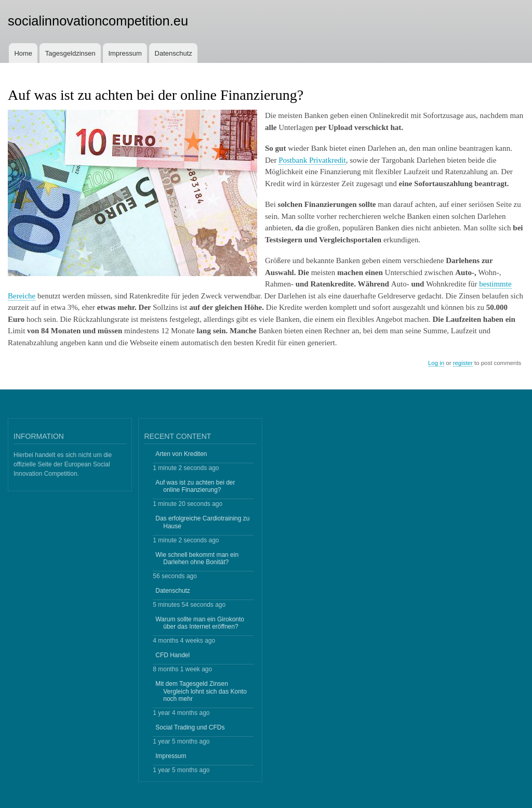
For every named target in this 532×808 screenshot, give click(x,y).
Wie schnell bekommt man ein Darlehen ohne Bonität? (197, 558)
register (463, 363)
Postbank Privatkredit (312, 160)
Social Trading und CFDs (190, 727)
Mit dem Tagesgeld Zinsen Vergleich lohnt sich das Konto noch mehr (201, 691)
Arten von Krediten (181, 454)
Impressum (125, 53)
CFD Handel (172, 655)
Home (23, 53)
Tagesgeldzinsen (70, 53)
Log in (436, 363)
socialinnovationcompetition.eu (98, 21)
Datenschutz (174, 53)
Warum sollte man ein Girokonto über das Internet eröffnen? (200, 623)
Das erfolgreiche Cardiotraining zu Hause (202, 522)
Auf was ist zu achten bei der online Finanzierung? (195, 486)
